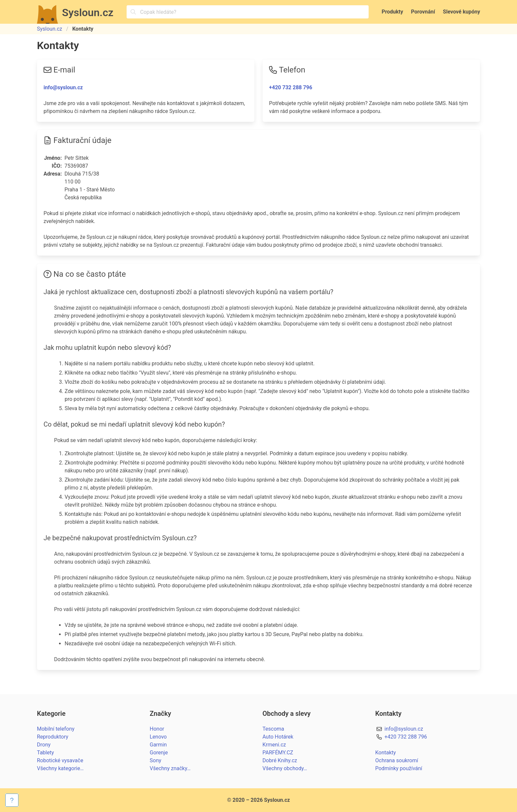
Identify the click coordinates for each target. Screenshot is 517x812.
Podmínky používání (399, 768)
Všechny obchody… (285, 768)
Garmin (158, 745)
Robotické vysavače (60, 760)
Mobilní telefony (56, 729)
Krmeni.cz (274, 745)
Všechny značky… (170, 768)
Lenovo (158, 737)
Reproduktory (53, 737)
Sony (155, 760)
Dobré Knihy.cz (280, 760)
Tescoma (273, 729)
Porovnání (423, 12)
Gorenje (159, 753)
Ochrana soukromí (397, 760)
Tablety (46, 753)
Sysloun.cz (50, 29)
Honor (157, 729)
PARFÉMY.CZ (278, 753)
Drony (44, 745)
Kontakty (386, 753)
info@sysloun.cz (63, 87)
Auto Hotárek (278, 737)
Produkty (393, 12)
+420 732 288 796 (291, 87)
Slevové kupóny (461, 12)
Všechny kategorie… (60, 768)
